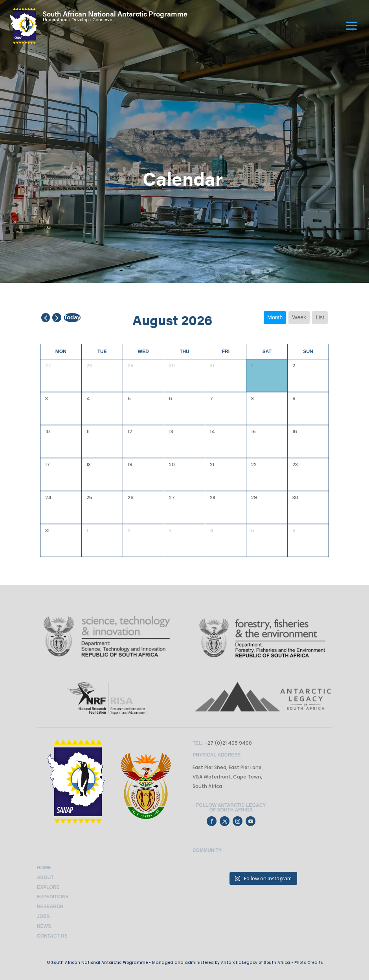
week (299, 317)
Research (50, 907)
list (320, 317)
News (44, 926)
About (45, 877)
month (275, 317)
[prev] (46, 318)
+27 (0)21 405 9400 (228, 743)
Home (44, 868)
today (72, 317)
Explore (48, 887)
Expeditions (53, 897)
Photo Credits (308, 963)
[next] (57, 318)
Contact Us (52, 936)
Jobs (43, 916)
